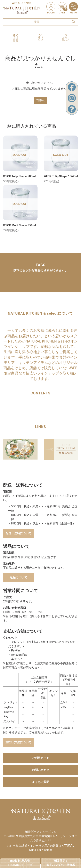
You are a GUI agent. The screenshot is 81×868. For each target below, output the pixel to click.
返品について (18, 577)
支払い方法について (18, 742)
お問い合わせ (41, 770)
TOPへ (40, 101)
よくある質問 (41, 782)
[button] (16, 38)
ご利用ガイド (41, 758)
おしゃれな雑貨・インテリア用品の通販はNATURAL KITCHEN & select (40, 848)
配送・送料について (18, 533)
